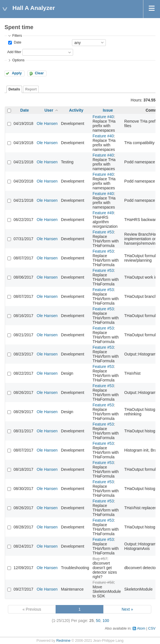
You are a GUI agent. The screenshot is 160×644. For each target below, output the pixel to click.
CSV (152, 628)
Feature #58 (103, 582)
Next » (127, 609)
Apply (17, 73)
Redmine (63, 641)
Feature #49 (103, 213)
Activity (76, 110)
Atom (141, 628)
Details (14, 89)
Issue (108, 110)
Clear (39, 73)
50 (98, 621)
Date (17, 42)
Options (18, 60)
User (49, 110)
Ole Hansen (47, 123)
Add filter (14, 52)
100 (106, 621)
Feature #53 (103, 232)
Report (31, 89)
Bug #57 (100, 559)
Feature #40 (103, 117)
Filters (17, 36)
